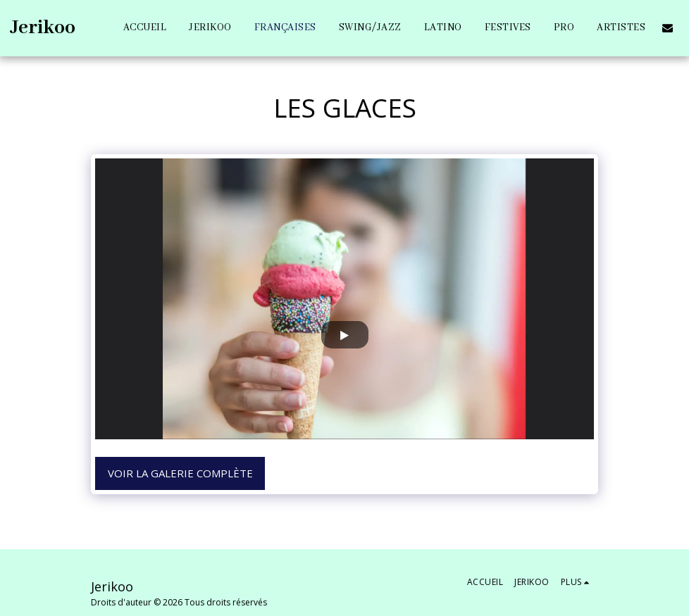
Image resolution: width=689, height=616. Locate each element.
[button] (668, 28)
